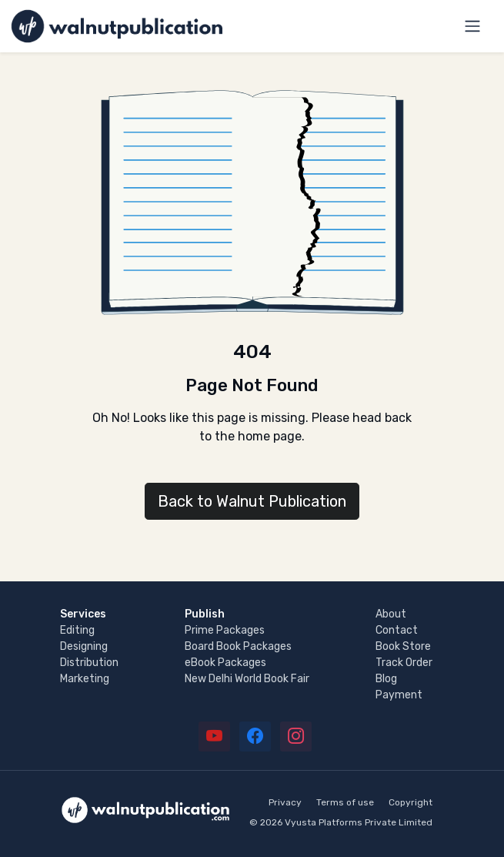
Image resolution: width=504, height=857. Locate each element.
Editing (77, 630)
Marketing (85, 679)
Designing (84, 646)
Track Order (404, 663)
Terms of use (345, 802)
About (391, 614)
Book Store (403, 646)
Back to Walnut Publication (252, 501)
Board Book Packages (238, 646)
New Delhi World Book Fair (247, 679)
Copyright (411, 802)
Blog (386, 679)
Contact (397, 630)
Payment (399, 695)
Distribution (89, 663)
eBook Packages (225, 663)
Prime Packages (225, 630)
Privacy (285, 802)
